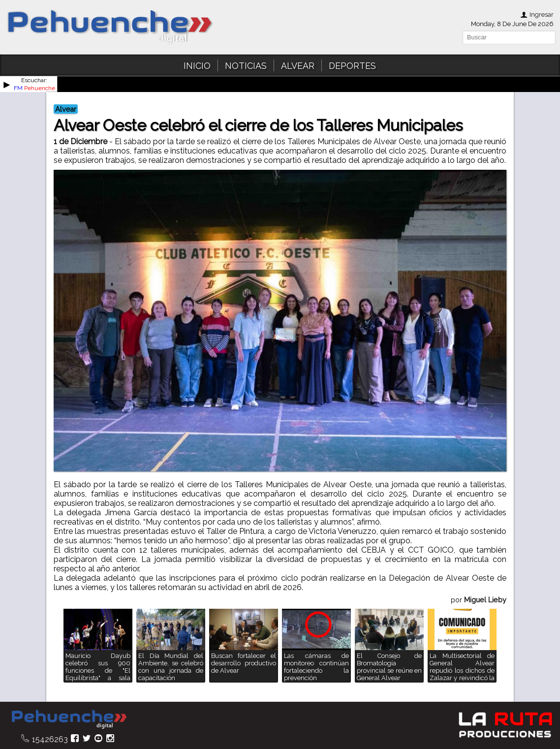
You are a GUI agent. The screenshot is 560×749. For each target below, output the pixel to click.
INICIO (197, 66)
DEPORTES (352, 66)
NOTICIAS (246, 66)
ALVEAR (298, 66)
